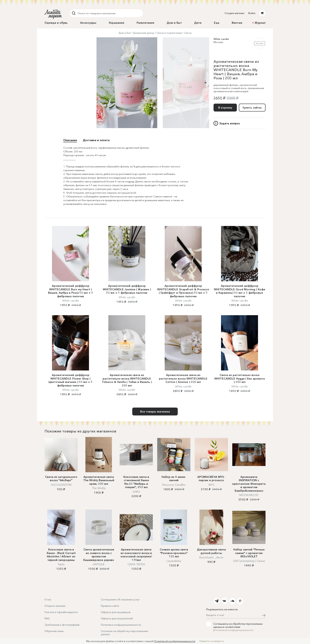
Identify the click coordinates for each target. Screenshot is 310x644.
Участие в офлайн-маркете (61, 612)
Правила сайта (110, 606)
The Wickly (99, 488)
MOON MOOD (249, 495)
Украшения (116, 23)
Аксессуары (88, 23)
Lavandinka (174, 561)
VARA (136, 492)
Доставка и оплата (96, 140)
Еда (217, 23)
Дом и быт (174, 23)
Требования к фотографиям (62, 625)
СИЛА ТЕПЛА (136, 564)
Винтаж (237, 23)
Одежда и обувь (56, 23)
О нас (48, 599)
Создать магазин (234, 13)
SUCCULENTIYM (61, 485)
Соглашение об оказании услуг (120, 599)
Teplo (61, 564)
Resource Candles (174, 485)
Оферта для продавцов (116, 612)
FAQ (47, 618)
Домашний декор (144, 33)
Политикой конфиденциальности (234, 630)
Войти (252, 13)
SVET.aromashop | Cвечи (249, 561)
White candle (221, 39)
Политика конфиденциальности (121, 625)
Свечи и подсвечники (169, 33)
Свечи (188, 33)
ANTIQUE (99, 564)
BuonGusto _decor (211, 557)
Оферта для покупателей (117, 618)
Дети (198, 23)
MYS (211, 485)
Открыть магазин (55, 606)
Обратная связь (54, 631)
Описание (70, 140)
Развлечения (145, 23)
